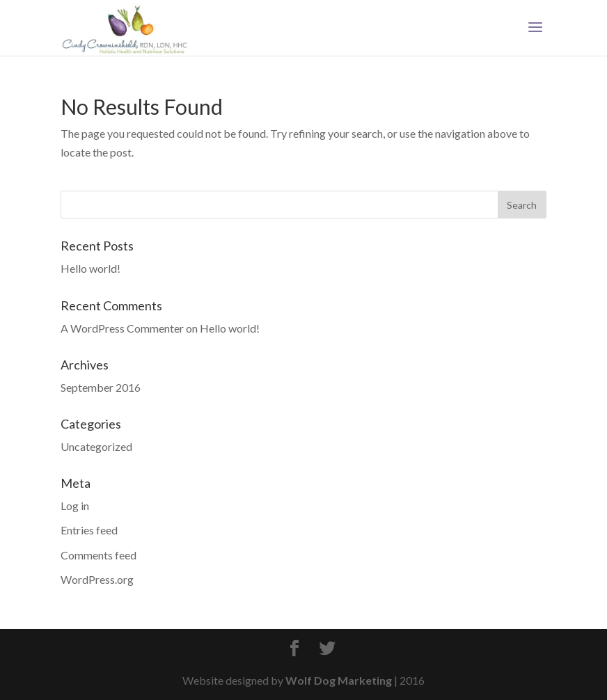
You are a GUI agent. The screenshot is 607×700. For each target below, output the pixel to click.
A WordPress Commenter (122, 328)
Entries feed (89, 530)
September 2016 (101, 387)
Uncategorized (96, 446)
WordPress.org (97, 579)
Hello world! (90, 268)
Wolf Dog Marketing (339, 680)
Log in (75, 506)
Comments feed (98, 555)
